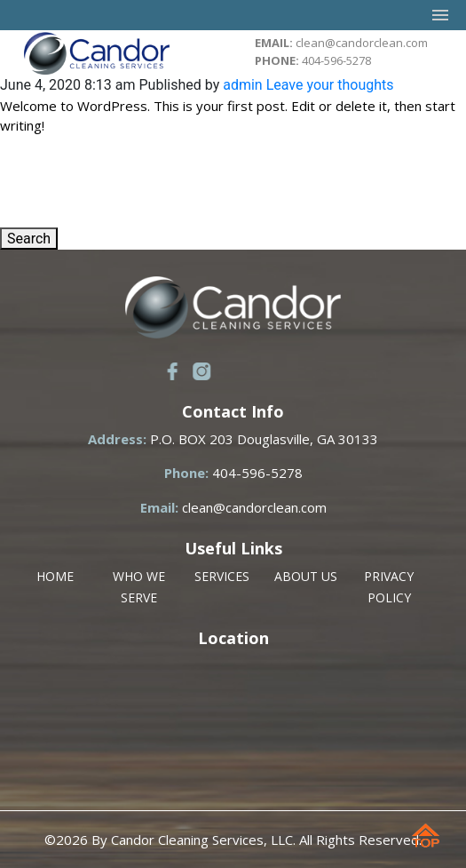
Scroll (430, 841)
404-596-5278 (336, 60)
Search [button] (29, 239)
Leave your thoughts (330, 85)
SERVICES (222, 576)
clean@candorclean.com (362, 43)
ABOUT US (306, 576)
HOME (55, 576)
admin (242, 85)
